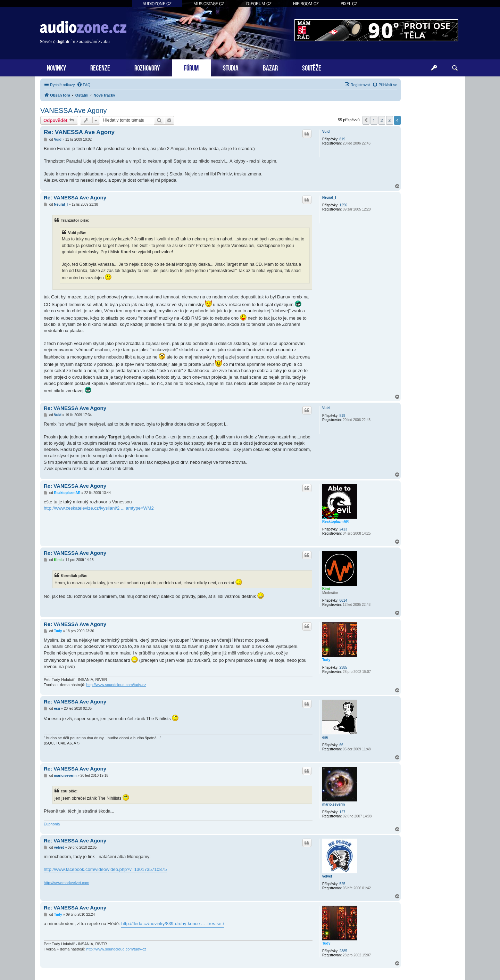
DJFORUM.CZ (259, 4)
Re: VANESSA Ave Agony (79, 132)
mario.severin (334, 804)
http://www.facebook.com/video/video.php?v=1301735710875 (105, 869)
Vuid (326, 131)
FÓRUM (191, 67)
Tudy (326, 660)
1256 (343, 205)
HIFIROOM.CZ (306, 4)
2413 (343, 529)
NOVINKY (56, 67)
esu (325, 737)
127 (343, 812)
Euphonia (52, 824)
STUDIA (231, 67)
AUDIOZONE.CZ (157, 4)
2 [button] (382, 120)
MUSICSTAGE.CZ (209, 4)
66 (341, 745)
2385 (343, 668)
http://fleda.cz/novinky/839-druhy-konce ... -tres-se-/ (173, 924)
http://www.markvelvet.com (66, 883)
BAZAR (270, 67)
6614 (343, 600)
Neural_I (329, 197)
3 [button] (389, 120)
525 (343, 884)
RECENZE (100, 67)
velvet (327, 876)
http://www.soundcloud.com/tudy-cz (116, 685)
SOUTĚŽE (312, 67)
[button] (366, 120)
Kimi (326, 589)
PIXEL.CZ (349, 4)
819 (343, 139)
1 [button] (374, 120)
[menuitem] (84, 85)
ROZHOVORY (147, 67)
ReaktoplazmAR (335, 522)
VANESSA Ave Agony (74, 110)
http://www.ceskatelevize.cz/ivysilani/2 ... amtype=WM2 (99, 508)
